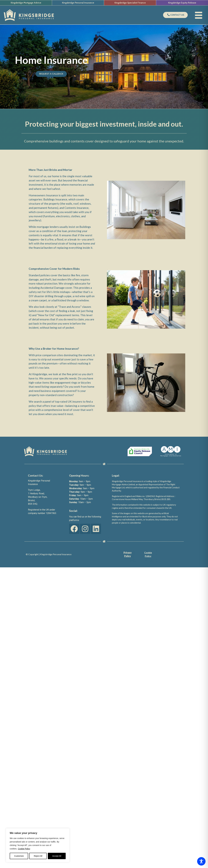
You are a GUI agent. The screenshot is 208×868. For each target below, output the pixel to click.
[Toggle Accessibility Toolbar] (201, 861)
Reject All (38, 856)
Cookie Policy (24, 849)
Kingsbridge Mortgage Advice (26, 3)
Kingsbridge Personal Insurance (78, 3)
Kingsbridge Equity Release (182, 3)
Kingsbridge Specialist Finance (130, 3)
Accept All (57, 856)
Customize (19, 856)
